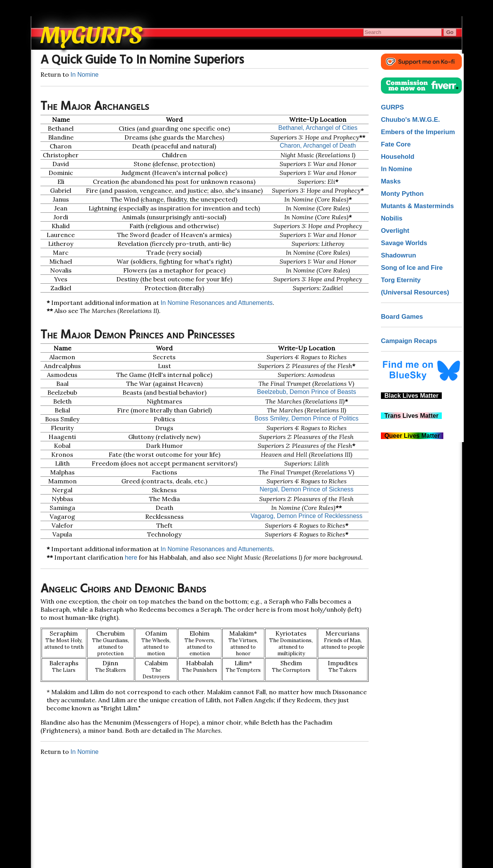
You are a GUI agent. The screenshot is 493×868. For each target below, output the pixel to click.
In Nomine (85, 75)
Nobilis (392, 218)
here (131, 558)
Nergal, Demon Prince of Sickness (307, 489)
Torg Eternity (401, 280)
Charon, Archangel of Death (318, 146)
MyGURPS (92, 33)
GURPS (392, 107)
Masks (391, 181)
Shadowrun (398, 255)
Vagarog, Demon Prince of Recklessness (307, 516)
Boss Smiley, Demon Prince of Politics (307, 418)
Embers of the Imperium (418, 132)
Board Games (402, 317)
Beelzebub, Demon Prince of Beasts (306, 392)
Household (398, 157)
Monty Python (402, 194)
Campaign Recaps (409, 341)
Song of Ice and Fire (412, 268)
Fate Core (396, 144)
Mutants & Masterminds (417, 206)
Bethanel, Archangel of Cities (318, 128)
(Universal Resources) (415, 292)
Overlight (395, 231)
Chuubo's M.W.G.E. (410, 120)
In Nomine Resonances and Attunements (217, 303)
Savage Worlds (404, 243)
